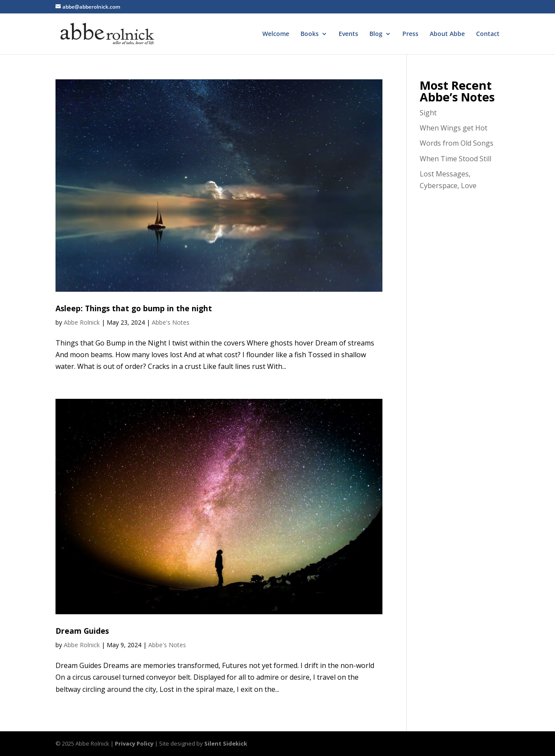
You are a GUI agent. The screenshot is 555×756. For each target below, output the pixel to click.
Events (348, 34)
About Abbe (447, 34)
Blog (376, 34)
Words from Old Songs (457, 143)
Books (310, 34)
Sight (428, 113)
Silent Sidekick (226, 743)
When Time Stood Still (455, 159)
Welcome (276, 34)
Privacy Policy (134, 743)
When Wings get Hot (454, 128)
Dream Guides (82, 631)
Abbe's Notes (171, 322)
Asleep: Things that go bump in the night (134, 308)
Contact (488, 34)
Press (410, 34)
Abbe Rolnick (82, 322)
